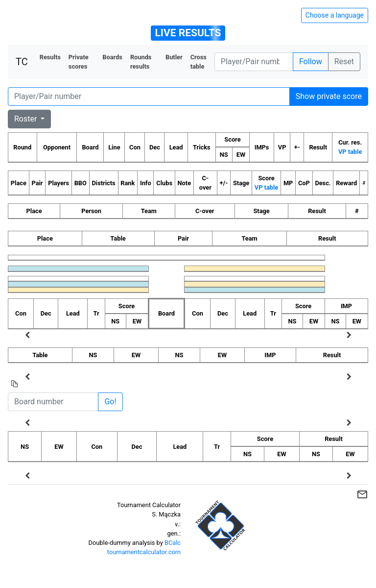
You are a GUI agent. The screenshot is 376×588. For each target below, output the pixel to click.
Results (50, 57)
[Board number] (53, 402)
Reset (344, 61)
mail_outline (362, 494)
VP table (350, 152)
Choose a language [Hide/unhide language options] (335, 15)
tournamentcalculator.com (144, 552)
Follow (311, 61)
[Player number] (254, 62)
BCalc (173, 543)
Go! (110, 402)
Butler (174, 57)
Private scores (79, 62)
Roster (26, 119)
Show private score (329, 96)
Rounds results (141, 62)
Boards (112, 57)
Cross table (199, 62)
